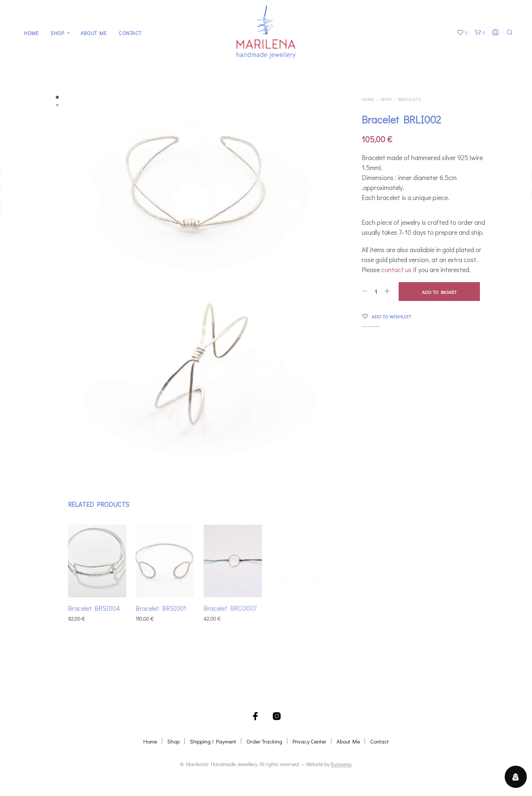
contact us (396, 270)
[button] (462, 33)
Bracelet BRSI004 (94, 608)
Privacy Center (309, 741)
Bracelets (410, 99)
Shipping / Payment (213, 741)
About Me (93, 33)
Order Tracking (264, 741)
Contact (130, 33)
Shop (57, 33)
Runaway (341, 764)
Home (31, 33)
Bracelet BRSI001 (161, 606)
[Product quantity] (376, 291)
